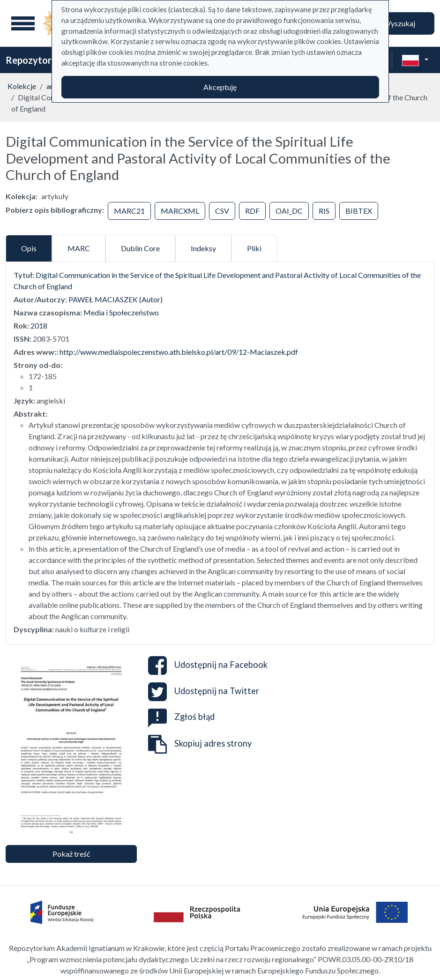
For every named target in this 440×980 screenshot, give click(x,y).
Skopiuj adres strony (200, 744)
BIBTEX (359, 211)
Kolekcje (22, 86)
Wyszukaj (399, 23)
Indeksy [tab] (203, 248)
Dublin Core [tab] (140, 248)
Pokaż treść (71, 854)
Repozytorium (36, 60)
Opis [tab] (29, 248)
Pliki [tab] (254, 248)
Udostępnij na (208, 666)
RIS (324, 211)
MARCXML (180, 211)
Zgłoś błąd (181, 717)
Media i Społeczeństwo (121, 312)
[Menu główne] (23, 23)
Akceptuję (220, 87)
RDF (252, 211)
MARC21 (129, 211)
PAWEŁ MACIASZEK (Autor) (116, 299)
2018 (39, 325)
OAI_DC (289, 211)
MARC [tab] (79, 248)
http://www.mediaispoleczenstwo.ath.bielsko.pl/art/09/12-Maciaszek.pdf (179, 352)
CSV (222, 211)
